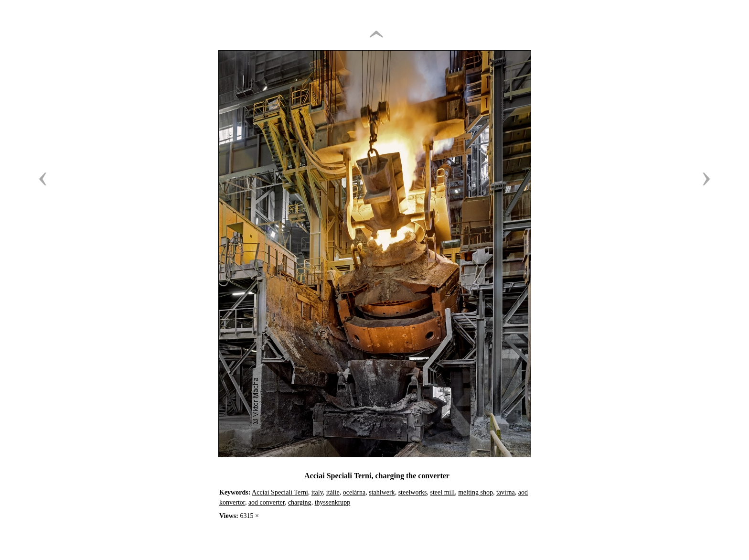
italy (317, 492)
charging (300, 502)
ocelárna (354, 492)
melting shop (476, 492)
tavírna (506, 492)
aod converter (267, 502)
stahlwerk (382, 492)
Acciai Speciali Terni (280, 492)
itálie (333, 492)
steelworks (413, 492)
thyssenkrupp (333, 502)
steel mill (443, 492)
